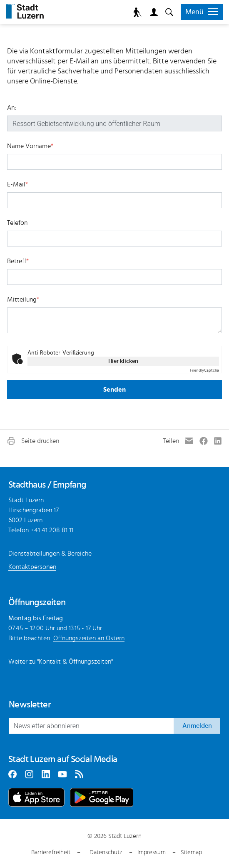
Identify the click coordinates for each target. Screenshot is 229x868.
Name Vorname (30, 146)
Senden (114, 390)
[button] (33, 441)
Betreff (18, 261)
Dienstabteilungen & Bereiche (50, 554)
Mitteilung (23, 299)
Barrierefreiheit (51, 852)
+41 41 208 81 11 (52, 530)
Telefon (17, 223)
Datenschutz (106, 852)
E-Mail (17, 184)
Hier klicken (123, 361)
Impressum (152, 852)
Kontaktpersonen (32, 567)
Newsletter (30, 704)
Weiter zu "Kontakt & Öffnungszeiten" (61, 662)
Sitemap (191, 852)
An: (12, 108)
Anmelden (197, 726)
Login (152, 12)
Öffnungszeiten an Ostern (89, 638)
